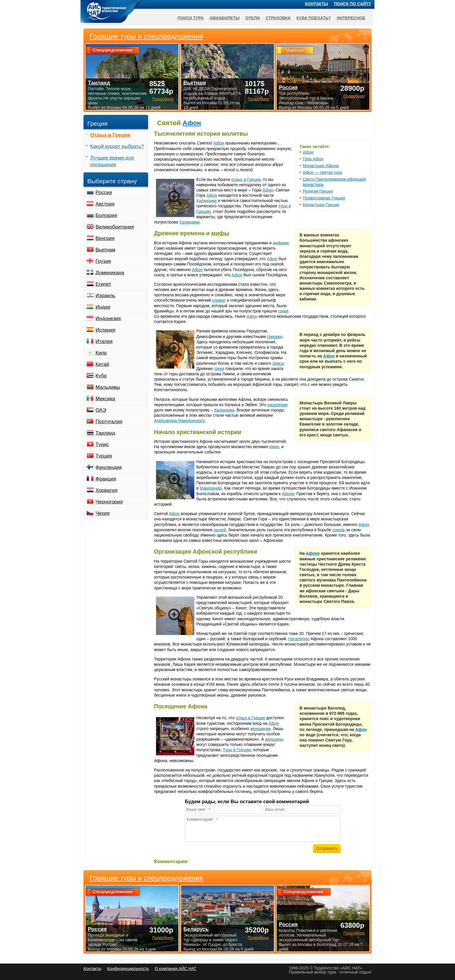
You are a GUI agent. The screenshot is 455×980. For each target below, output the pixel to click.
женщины (274, 739)
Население (299, 639)
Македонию (211, 488)
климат (219, 300)
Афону (288, 494)
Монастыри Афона (321, 166)
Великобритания (115, 227)
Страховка (278, 18)
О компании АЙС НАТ (176, 969)
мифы (220, 233)
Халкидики (206, 201)
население (278, 405)
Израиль (105, 296)
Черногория (109, 502)
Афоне (313, 553)
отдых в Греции (246, 179)
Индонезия (108, 318)
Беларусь (196, 929)
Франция (106, 479)
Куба (101, 376)
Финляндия (109, 467)
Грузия (103, 261)
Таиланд (105, 433)
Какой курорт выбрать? (117, 146)
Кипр (101, 353)
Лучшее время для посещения (112, 161)
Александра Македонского (179, 421)
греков (339, 530)
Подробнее (163, 938)
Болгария (106, 215)
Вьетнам (105, 250)
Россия (104, 193)
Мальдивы (108, 387)
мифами (281, 243)
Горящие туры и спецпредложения (146, 878)
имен (274, 447)
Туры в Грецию (237, 750)
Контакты (317, 4)
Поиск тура (191, 18)
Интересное (351, 18)
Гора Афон (313, 159)
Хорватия (106, 490)
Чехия (103, 513)
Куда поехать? (314, 18)
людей (220, 530)
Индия (103, 307)
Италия (104, 341)
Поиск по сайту (353, 4)
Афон (192, 123)
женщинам (260, 729)
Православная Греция (324, 198)
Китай (102, 364)
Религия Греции (318, 191)
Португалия (109, 422)
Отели (253, 18)
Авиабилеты (225, 18)
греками (275, 337)
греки (283, 311)
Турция (104, 456)
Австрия (105, 204)
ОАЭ (101, 410)
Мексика (105, 399)
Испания (105, 330)
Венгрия (105, 238)
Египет (103, 284)
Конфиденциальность (128, 969)
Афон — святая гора (322, 172)
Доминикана (110, 273)
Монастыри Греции (321, 205)
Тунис (102, 444)
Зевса (278, 363)
